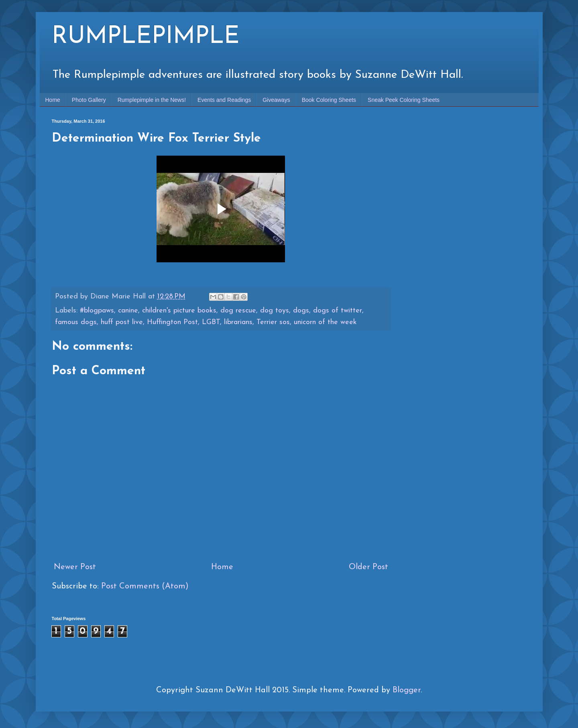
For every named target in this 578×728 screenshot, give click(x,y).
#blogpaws (97, 311)
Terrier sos (273, 322)
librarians (238, 322)
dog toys (275, 311)
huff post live (122, 322)
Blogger (407, 690)
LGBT (211, 322)
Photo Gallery (89, 100)
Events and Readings (224, 100)
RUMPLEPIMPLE (146, 37)
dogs (301, 311)
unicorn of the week (325, 322)
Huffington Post (172, 322)
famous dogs (76, 322)
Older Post (368, 567)
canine (128, 311)
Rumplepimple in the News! (152, 100)
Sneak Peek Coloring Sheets (404, 100)
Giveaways (276, 100)
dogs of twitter (338, 311)
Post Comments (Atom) (145, 586)
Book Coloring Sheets (329, 100)
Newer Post (75, 567)
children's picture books (179, 311)
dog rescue (238, 311)
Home (53, 100)
